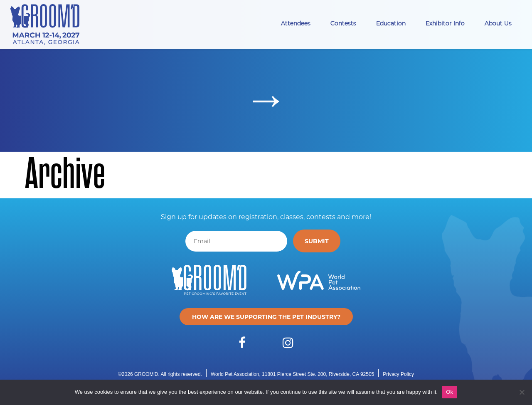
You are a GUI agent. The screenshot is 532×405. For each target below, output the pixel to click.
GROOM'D (146, 374)
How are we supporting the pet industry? (266, 317)
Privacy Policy (398, 374)
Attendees (296, 23)
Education (391, 23)
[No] (522, 392)
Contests (343, 23)
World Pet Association (235, 374)
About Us (498, 23)
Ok (449, 392)
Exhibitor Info (445, 23)
